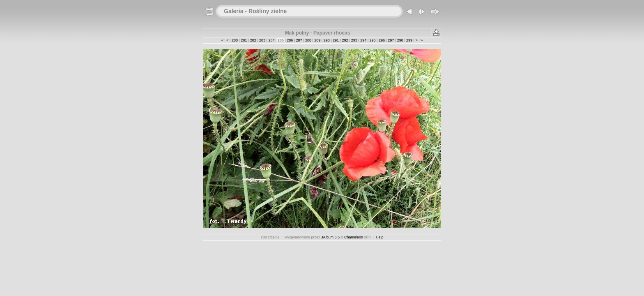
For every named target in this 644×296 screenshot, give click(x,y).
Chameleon (354, 237)
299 (409, 40)
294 (363, 40)
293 (354, 40)
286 (290, 40)
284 (271, 40)
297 (391, 40)
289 (317, 40)
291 (336, 40)
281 (244, 40)
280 (235, 40)
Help (380, 237)
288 (308, 40)
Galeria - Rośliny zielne (255, 11)
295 (373, 40)
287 (299, 40)
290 (327, 40)
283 (262, 40)
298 (400, 40)
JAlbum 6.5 (330, 237)
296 (382, 40)
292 (345, 40)
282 (253, 40)
